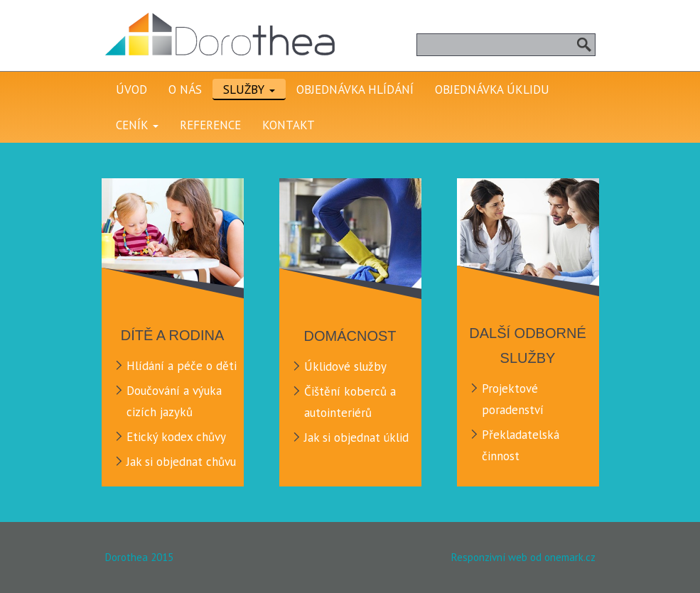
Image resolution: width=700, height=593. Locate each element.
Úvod (131, 89)
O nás (185, 89)
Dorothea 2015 (139, 557)
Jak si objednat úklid (356, 437)
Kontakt (289, 125)
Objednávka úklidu (492, 89)
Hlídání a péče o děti (182, 366)
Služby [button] (249, 89)
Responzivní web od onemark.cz (523, 557)
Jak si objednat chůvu (181, 462)
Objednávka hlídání (355, 89)
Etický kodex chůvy (176, 437)
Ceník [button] (137, 125)
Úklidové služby (345, 366)
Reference (210, 125)
